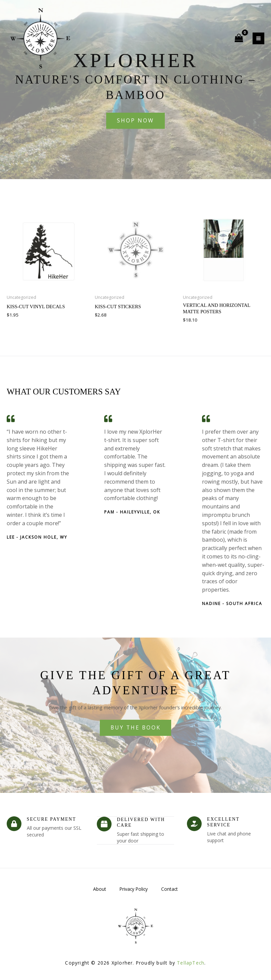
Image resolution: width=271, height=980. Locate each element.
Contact (170, 888)
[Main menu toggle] (258, 38)
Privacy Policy (134, 888)
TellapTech (191, 962)
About (100, 888)
